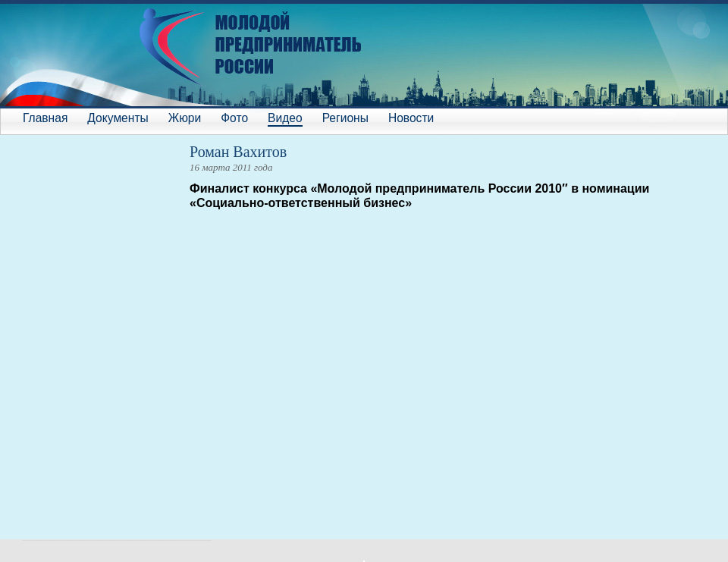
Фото (234, 118)
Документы (118, 118)
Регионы (345, 118)
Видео (285, 118)
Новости (411, 118)
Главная (45, 118)
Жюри (185, 118)
